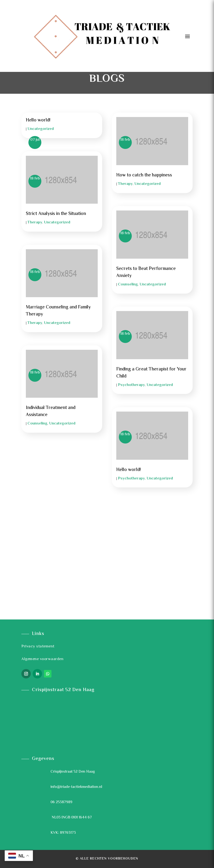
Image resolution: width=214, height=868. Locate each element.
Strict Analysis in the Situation (56, 214)
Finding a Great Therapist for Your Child (151, 373)
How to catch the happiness (144, 175)
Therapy (35, 222)
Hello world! (38, 120)
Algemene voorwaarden (42, 659)
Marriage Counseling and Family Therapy (58, 311)
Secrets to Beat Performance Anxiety (146, 272)
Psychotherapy (131, 385)
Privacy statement (38, 646)
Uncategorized (41, 129)
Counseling (37, 424)
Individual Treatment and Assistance (51, 411)
